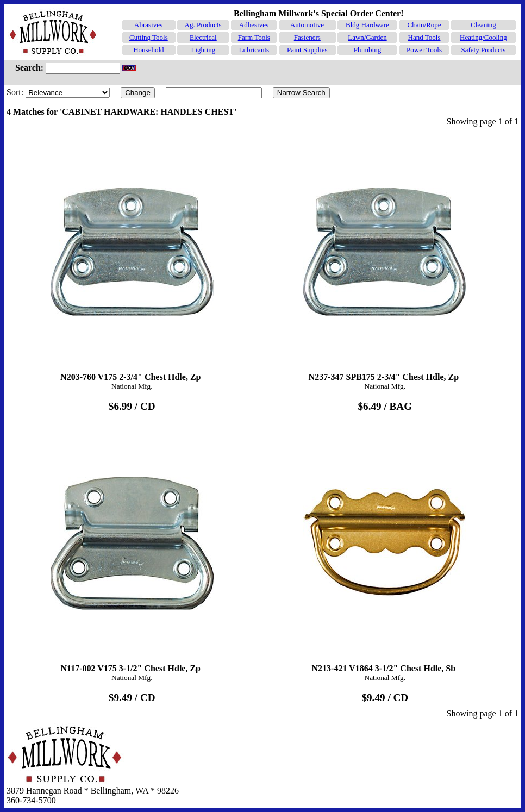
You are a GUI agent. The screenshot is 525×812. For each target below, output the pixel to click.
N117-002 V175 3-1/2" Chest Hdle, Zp (132, 548)
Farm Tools (254, 37)
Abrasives (148, 25)
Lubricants (254, 50)
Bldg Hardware (367, 25)
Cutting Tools (149, 37)
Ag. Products (203, 25)
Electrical (203, 37)
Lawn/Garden (367, 37)
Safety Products (483, 50)
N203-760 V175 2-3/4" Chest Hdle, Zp (132, 257)
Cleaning (483, 25)
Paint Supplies (307, 50)
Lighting (203, 50)
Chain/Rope (424, 25)
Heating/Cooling (483, 37)
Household (148, 50)
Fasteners (307, 37)
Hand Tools (424, 37)
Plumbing (368, 50)
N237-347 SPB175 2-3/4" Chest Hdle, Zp (385, 257)
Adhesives (254, 25)
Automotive (307, 25)
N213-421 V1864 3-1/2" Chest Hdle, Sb (385, 548)
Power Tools (424, 50)
